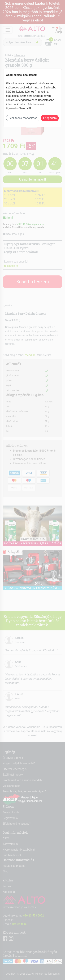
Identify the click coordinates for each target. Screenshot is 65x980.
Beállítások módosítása (23, 118)
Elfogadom (50, 118)
